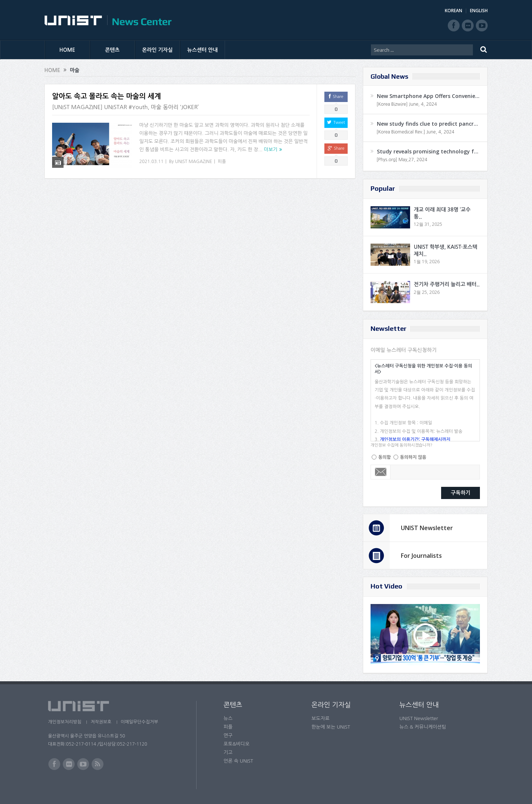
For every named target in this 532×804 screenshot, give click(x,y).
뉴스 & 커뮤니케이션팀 (423, 727)
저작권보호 (101, 722)
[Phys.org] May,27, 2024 (402, 160)
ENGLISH (479, 11)
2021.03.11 (151, 162)
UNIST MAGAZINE (194, 162)
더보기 (271, 150)
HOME (67, 50)
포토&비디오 (237, 744)
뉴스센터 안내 (203, 50)
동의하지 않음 (413, 457)
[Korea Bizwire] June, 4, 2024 (407, 104)
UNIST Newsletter (427, 528)
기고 (228, 752)
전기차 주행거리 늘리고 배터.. (447, 284)
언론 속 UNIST (238, 761)
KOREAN (453, 11)
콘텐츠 (112, 50)
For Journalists (421, 556)
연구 (228, 735)
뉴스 (228, 718)
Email (381, 472)
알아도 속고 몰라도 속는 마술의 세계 (107, 96)
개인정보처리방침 (65, 722)
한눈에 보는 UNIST (331, 727)
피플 (222, 162)
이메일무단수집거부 (140, 722)
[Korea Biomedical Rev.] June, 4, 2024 (415, 132)
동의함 (385, 457)
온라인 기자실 (158, 50)
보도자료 (320, 718)
